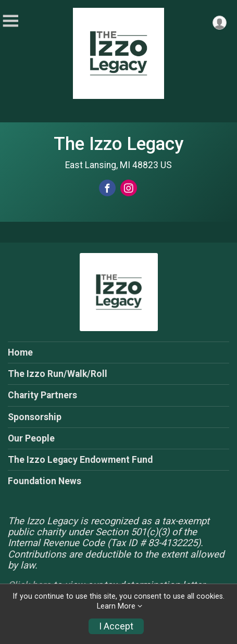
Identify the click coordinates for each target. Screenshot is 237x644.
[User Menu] (220, 23)
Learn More (116, 606)
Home (20, 352)
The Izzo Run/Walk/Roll (58, 374)
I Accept (116, 626)
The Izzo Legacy (119, 144)
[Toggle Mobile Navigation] (10, 21)
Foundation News (45, 481)
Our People (31, 438)
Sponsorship (35, 417)
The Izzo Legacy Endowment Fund (80, 460)
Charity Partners (42, 395)
